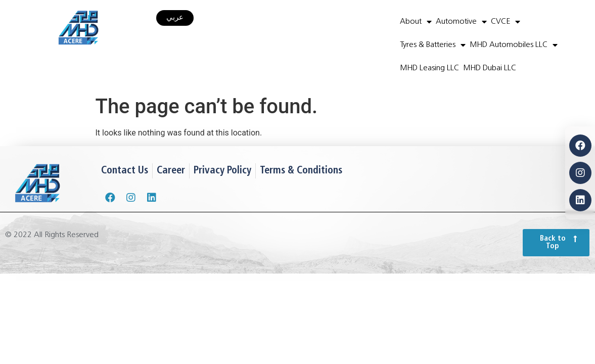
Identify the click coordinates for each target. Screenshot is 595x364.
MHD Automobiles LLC (514, 45)
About (416, 22)
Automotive (461, 22)
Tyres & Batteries (433, 45)
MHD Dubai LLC (490, 68)
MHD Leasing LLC (429, 68)
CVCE (506, 22)
